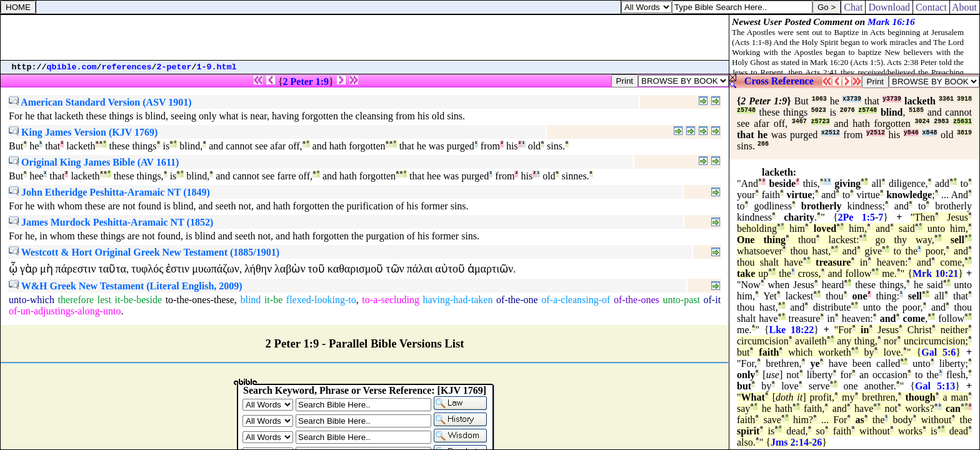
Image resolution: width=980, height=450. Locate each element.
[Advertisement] (365, 37)
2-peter (174, 67)
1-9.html (217, 67)
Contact (931, 7)
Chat (853, 7)
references (127, 67)
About (965, 7)
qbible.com (72, 67)
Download (889, 7)
